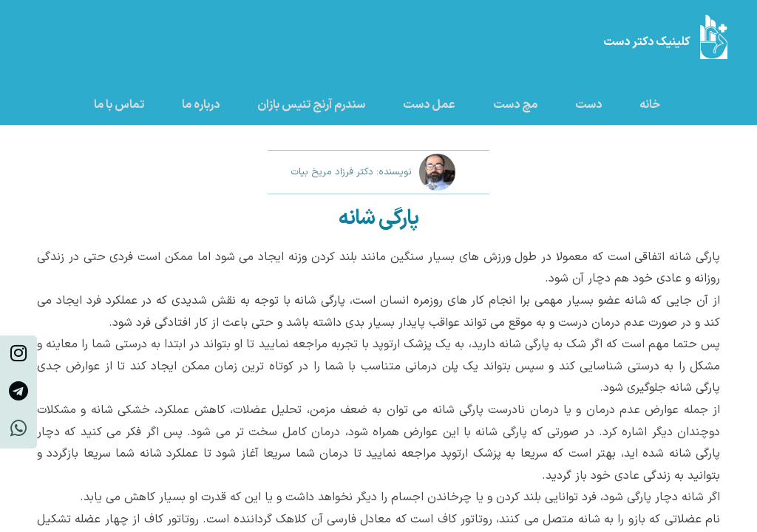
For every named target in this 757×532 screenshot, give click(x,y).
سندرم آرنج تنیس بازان (311, 105)
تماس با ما (119, 105)
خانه (650, 105)
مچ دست (515, 105)
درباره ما (201, 105)
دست (588, 105)
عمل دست (429, 105)
